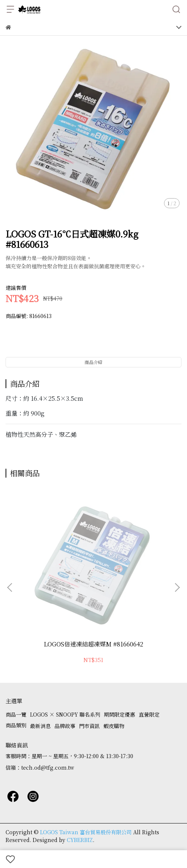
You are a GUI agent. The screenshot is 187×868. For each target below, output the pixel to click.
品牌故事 (65, 726)
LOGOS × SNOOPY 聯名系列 (65, 714)
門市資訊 (89, 726)
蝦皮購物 (114, 726)
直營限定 (149, 714)
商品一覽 (16, 714)
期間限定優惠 (119, 714)
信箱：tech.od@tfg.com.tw (40, 767)
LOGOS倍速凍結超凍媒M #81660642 (93, 644)
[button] (177, 587)
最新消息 (40, 726)
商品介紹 (93, 362)
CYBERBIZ (80, 840)
